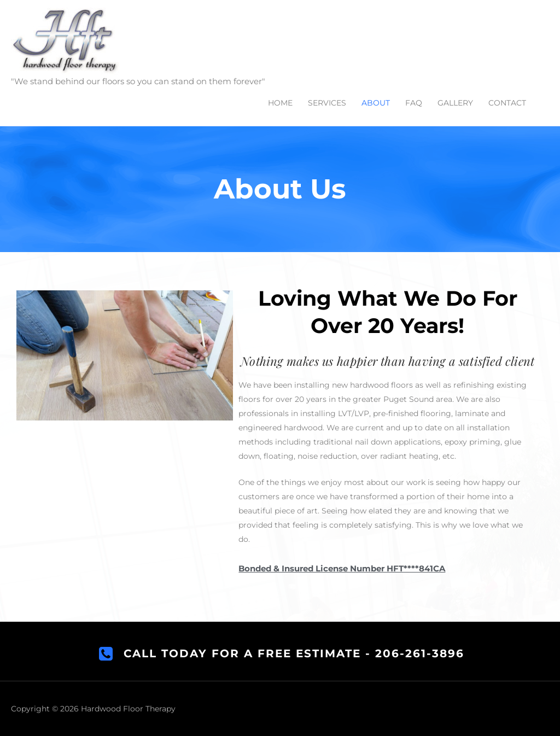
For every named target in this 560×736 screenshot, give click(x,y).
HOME (280, 103)
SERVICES (327, 103)
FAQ (414, 103)
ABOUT (376, 103)
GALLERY (455, 103)
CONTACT (507, 103)
